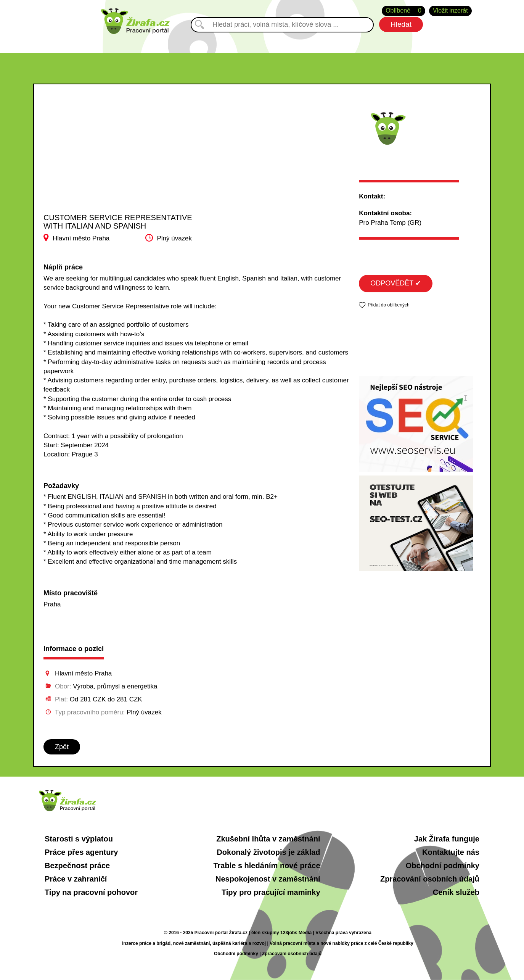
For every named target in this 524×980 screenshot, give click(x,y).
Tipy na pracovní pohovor (91, 892)
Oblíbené (403, 11)
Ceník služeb (456, 892)
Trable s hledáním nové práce (267, 866)
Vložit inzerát (450, 10)
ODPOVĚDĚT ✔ (396, 283)
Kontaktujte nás (451, 852)
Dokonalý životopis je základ (268, 852)
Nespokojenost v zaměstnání (268, 879)
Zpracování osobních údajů (430, 879)
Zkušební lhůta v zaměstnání (268, 839)
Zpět (62, 747)
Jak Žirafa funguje (447, 839)
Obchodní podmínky (443, 866)
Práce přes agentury (81, 852)
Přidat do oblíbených (388, 305)
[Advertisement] (120, 156)
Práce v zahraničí (76, 879)
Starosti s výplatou (79, 839)
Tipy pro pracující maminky (271, 892)
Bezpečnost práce (77, 866)
